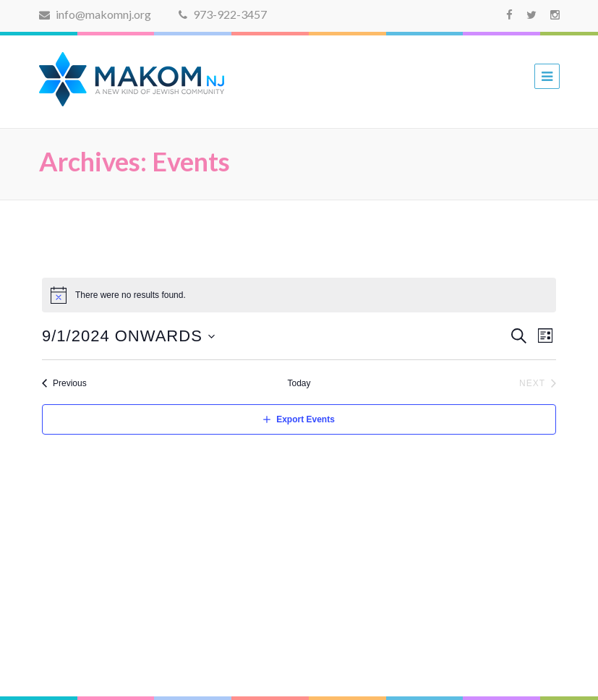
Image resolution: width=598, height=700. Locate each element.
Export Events (306, 419)
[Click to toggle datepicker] (129, 336)
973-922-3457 (223, 14)
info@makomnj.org (95, 14)
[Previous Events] (64, 384)
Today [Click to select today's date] (299, 383)
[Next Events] (538, 384)
